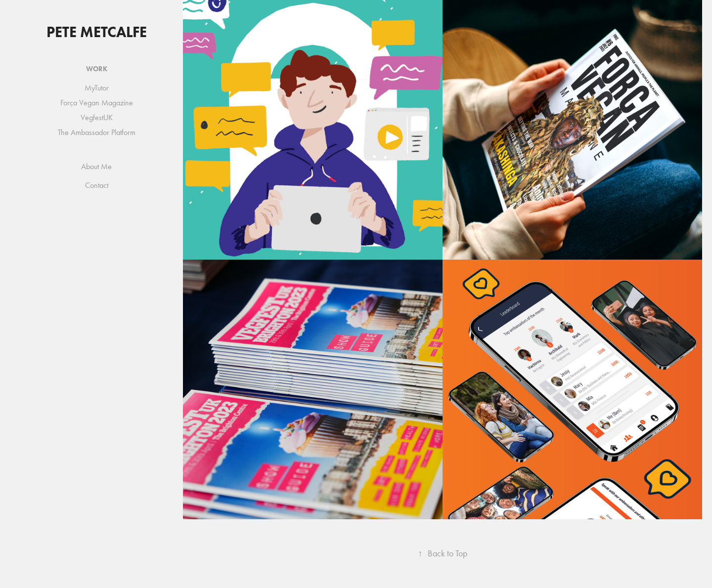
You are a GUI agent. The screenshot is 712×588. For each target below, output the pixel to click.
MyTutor (97, 88)
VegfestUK (97, 117)
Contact (97, 185)
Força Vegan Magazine (97, 103)
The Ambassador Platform (97, 132)
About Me (96, 166)
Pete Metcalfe (97, 32)
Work (97, 69)
